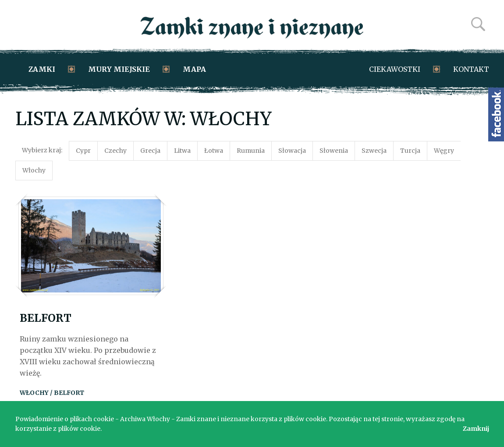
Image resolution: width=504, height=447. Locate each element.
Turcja (410, 151)
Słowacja (292, 151)
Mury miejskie (119, 69)
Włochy (34, 170)
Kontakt (471, 69)
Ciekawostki (395, 69)
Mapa (194, 69)
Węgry (444, 151)
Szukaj (478, 24)
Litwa (182, 151)
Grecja (150, 151)
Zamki (42, 69)
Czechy (115, 151)
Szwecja (374, 151)
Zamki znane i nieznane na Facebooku (496, 114)
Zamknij (476, 429)
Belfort (46, 318)
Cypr (83, 151)
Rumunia (251, 151)
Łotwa (214, 151)
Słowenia (334, 151)
